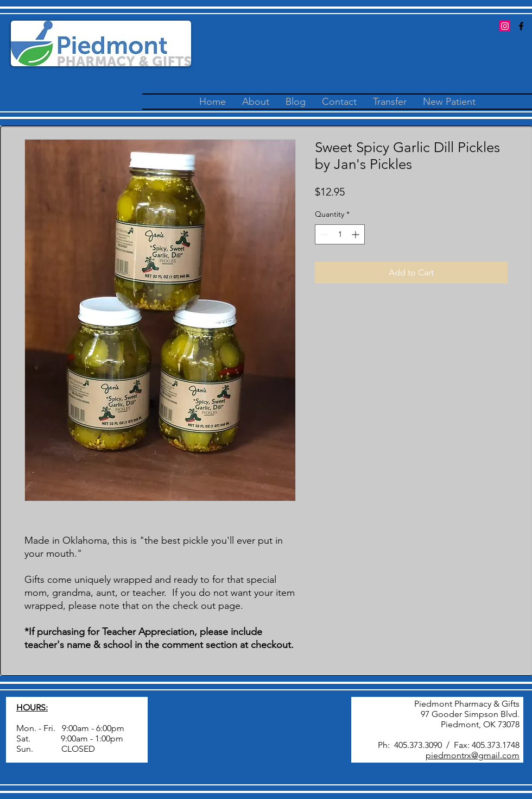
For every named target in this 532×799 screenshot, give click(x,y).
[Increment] (356, 234)
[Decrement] (323, 234)
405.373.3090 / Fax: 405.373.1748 (457, 745)
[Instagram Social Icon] (505, 26)
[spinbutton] (340, 234)
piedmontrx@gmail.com (473, 755)
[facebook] (521, 26)
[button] (390, 102)
